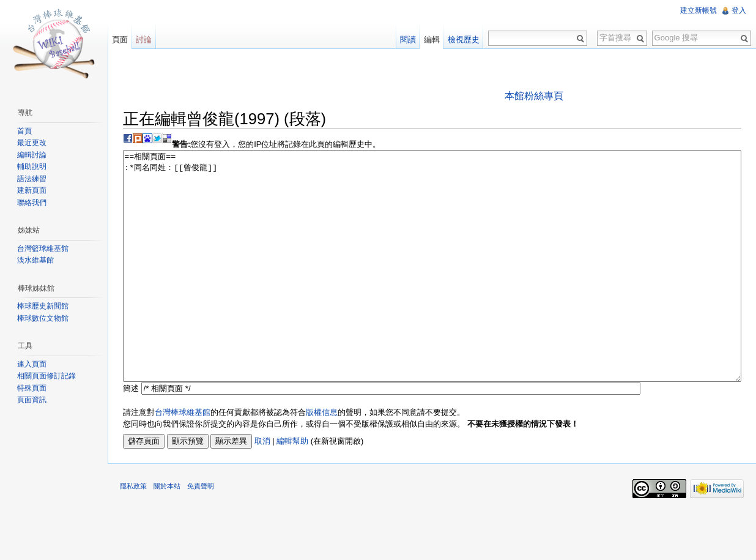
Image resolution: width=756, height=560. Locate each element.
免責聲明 (201, 532)
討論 (144, 39)
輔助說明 (32, 166)
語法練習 (32, 179)
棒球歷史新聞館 (43, 306)
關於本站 (167, 532)
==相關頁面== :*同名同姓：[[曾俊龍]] (432, 289)
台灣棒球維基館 (183, 458)
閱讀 (408, 39)
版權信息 (322, 458)
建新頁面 (32, 190)
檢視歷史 (464, 39)
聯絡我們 (32, 203)
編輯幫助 (292, 487)
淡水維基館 (35, 260)
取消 (262, 487)
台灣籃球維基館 (43, 248)
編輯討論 (32, 155)
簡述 (131, 434)
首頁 (24, 131)
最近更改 (32, 143)
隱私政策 (133, 532)
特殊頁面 (32, 388)
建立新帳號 (699, 10)
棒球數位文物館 (43, 318)
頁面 (120, 39)
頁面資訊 (32, 400)
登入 (739, 10)
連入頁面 (32, 364)
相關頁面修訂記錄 (46, 376)
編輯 (432, 39)
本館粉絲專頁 (534, 96)
